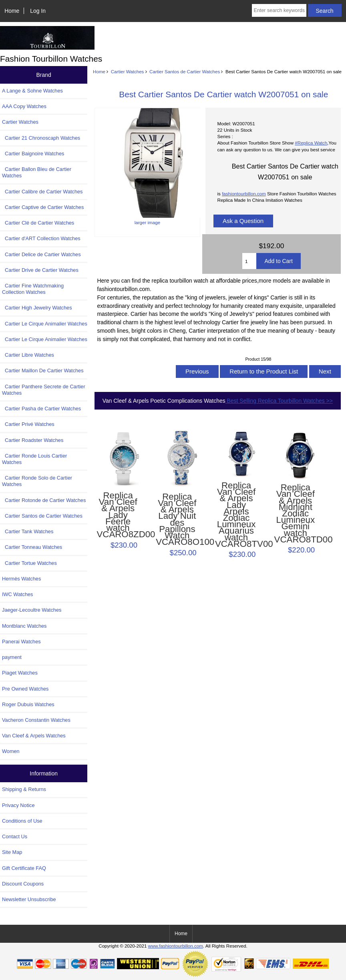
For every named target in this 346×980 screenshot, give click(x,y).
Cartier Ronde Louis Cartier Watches (34, 459)
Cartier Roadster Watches (33, 440)
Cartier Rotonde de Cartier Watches (44, 500)
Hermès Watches (21, 579)
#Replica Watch (311, 143)
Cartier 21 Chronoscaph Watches (41, 138)
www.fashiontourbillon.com (176, 946)
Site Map (12, 852)
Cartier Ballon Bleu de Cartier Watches (37, 172)
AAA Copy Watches (24, 106)
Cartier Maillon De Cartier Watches (43, 371)
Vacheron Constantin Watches (36, 720)
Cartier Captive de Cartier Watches (43, 207)
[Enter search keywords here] (279, 10)
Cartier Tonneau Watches (32, 547)
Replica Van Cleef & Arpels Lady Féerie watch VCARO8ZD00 (118, 515)
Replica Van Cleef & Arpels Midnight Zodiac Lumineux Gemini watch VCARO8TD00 (296, 514)
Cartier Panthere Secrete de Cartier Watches (44, 390)
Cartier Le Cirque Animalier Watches (45, 324)
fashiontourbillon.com (244, 194)
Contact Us (15, 836)
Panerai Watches (21, 642)
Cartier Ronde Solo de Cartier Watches (37, 481)
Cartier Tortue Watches (29, 563)
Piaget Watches (20, 673)
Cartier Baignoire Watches (33, 154)
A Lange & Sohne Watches (32, 91)
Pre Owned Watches (25, 689)
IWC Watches (17, 594)
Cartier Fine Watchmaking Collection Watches (33, 289)
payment (12, 657)
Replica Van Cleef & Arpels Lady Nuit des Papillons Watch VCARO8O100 (177, 520)
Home (12, 11)
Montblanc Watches (24, 626)
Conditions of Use (22, 821)
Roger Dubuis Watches (28, 704)
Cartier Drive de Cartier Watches (40, 270)
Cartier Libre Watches (28, 355)
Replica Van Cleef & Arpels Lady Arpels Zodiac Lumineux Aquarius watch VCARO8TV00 (236, 515)
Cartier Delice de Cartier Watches (41, 254)
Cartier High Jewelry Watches (37, 308)
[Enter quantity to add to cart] (249, 261)
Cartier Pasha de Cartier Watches (41, 409)
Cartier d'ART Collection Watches (41, 238)
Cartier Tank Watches (28, 531)
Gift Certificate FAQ (24, 868)
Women (11, 751)
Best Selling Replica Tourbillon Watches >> (279, 401)
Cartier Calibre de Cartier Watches (42, 192)
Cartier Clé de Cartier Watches (38, 223)
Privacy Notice (18, 805)
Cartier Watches (128, 71)
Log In (38, 11)
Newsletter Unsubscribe (29, 899)
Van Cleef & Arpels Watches (34, 736)
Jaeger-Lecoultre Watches (32, 610)
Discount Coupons (23, 884)
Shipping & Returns (24, 789)
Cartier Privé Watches (28, 424)
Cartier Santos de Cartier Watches (185, 71)
